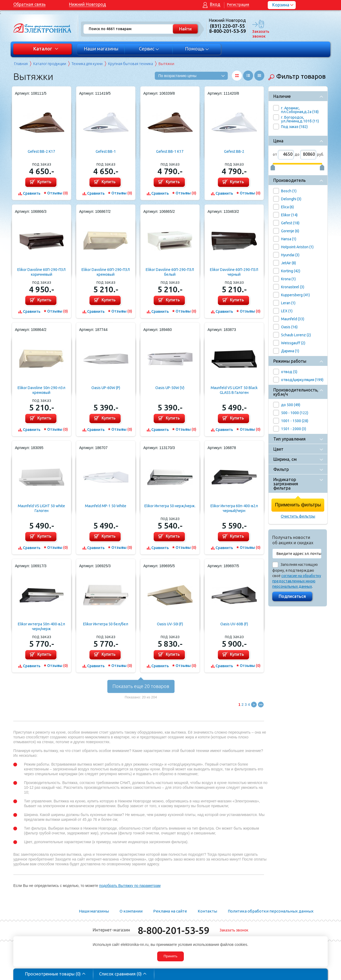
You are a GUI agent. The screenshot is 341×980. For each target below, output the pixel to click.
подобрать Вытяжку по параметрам (130, 886)
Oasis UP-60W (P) (106, 388)
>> (261, 705)
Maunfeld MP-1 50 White (106, 506)
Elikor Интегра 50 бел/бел (106, 624)
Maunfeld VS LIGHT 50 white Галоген (41, 508)
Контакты (207, 911)
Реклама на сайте (170, 911)
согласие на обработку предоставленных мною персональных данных (297, 581)
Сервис (149, 49)
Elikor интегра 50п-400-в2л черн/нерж (41, 626)
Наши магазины (101, 49)
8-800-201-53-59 (173, 930)
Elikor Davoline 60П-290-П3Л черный (234, 272)
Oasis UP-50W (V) (170, 388)
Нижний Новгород (88, 4)
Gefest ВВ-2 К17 (41, 151)
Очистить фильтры (298, 516)
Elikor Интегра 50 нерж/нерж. (170, 506)
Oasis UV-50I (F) (170, 624)
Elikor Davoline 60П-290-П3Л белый (170, 272)
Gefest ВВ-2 (234, 151)
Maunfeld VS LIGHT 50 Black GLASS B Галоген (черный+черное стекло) (234, 390)
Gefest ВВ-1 (106, 151)
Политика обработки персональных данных (271, 911)
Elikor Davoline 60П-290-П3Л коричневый (41, 272)
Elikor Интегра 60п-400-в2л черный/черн (234, 508)
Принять (170, 956)
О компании (131, 911)
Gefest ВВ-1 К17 (170, 151)
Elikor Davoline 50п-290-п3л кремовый (41, 390)
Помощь (197, 49)
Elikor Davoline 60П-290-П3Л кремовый (106, 272)
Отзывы (58, 193)
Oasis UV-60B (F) (234, 624)
